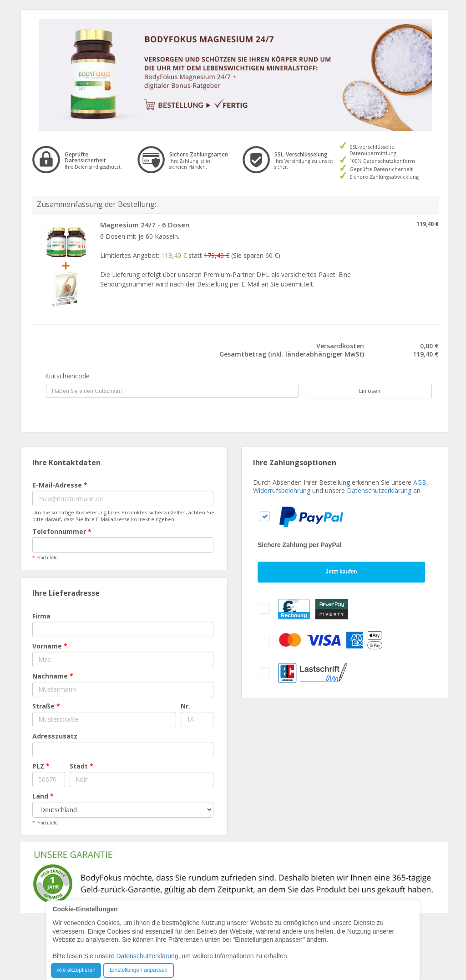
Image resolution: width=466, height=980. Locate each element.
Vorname (50, 646)
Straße (46, 706)
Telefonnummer (62, 531)
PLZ (41, 766)
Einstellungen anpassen (139, 970)
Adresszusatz (55, 736)
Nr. (185, 706)
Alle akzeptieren (76, 970)
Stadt (81, 766)
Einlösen (365, 391)
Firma (41, 616)
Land (43, 796)
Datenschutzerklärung (379, 490)
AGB (420, 482)
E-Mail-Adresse (60, 485)
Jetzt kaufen (341, 572)
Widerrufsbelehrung (282, 490)
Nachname (53, 676)
